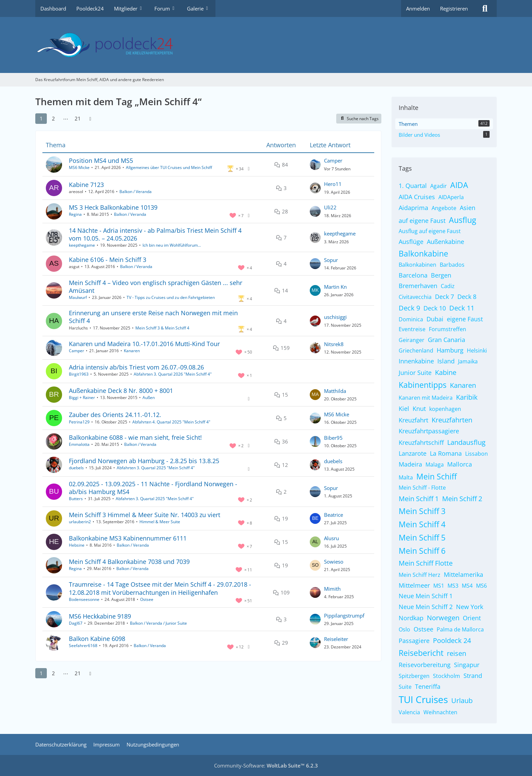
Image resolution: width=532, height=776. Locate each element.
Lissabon (477, 454)
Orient (472, 618)
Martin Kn (335, 287)
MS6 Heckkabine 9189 (100, 616)
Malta (406, 477)
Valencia (409, 712)
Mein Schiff (436, 476)
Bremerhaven (418, 286)
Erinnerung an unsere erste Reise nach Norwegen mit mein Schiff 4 (153, 317)
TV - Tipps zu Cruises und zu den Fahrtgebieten (171, 297)
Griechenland (416, 351)
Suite (405, 687)
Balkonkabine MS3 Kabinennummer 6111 (128, 538)
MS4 (467, 586)
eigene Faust (465, 319)
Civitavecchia (415, 297)
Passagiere (414, 641)
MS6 (481, 586)
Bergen (441, 275)
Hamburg (450, 350)
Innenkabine (416, 361)
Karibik (467, 397)
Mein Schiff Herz (420, 575)
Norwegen (443, 618)
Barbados (452, 265)
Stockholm (446, 676)
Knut (419, 409)
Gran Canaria (446, 340)
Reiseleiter (336, 639)
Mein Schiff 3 (422, 511)
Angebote (444, 208)
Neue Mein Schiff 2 (426, 607)
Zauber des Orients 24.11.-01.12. (115, 415)
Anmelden (418, 8)
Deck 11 (462, 308)
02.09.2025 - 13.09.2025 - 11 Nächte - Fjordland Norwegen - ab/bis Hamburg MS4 (153, 488)
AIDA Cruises (417, 197)
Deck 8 (467, 297)
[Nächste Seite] (90, 118)
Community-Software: (266, 765)
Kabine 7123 (86, 185)
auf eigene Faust (422, 221)
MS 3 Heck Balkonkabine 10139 (113, 207)
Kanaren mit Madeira (426, 398)
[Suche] (485, 8)
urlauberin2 (80, 522)
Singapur (467, 665)
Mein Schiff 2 (462, 499)
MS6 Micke (79, 167)
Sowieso (334, 562)
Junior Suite (415, 373)
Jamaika (468, 361)
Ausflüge (411, 242)
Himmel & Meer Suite (160, 522)
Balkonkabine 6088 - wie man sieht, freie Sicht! (135, 437)
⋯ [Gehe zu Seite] (66, 118)
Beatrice (334, 515)
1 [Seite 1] (41, 118)
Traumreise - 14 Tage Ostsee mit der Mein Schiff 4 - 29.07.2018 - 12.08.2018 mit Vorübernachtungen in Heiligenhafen (160, 588)
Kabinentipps (423, 385)
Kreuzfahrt (413, 420)
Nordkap (411, 618)
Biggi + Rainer (82, 398)
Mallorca (460, 464)
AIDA (459, 185)
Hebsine (77, 545)
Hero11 (333, 184)
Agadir (439, 186)
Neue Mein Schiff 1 (426, 596)
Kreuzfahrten (452, 420)
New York (470, 607)
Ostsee (147, 599)
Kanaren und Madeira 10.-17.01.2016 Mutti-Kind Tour (144, 344)
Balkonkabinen (417, 265)
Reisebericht (421, 653)
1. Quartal (413, 186)
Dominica (411, 319)
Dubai (435, 319)
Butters (76, 499)
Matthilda (335, 391)
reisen (457, 653)
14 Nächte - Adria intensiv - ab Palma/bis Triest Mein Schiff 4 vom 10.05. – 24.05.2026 (155, 234)
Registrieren (454, 8)
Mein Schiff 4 (422, 524)
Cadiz (448, 286)
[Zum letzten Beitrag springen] (315, 165)
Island (446, 361)
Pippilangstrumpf (344, 616)
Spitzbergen (414, 676)
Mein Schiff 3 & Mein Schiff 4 (162, 328)
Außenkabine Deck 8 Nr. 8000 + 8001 (121, 391)
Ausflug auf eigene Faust (430, 231)
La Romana (446, 453)
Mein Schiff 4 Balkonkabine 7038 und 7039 (129, 562)
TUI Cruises (423, 699)
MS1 (439, 586)
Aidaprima (413, 208)
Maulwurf (78, 297)
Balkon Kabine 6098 (97, 639)
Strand (473, 676)
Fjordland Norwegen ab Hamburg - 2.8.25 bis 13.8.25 (144, 461)
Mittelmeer (414, 585)
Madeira (410, 464)
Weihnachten (440, 712)
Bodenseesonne (84, 599)
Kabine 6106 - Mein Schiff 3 (108, 260)
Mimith (332, 589)
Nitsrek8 (334, 344)
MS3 (453, 586)
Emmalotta (79, 444)
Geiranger (412, 340)
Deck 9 (409, 308)
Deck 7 (444, 297)
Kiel (404, 409)
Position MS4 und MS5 (101, 160)
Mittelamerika (463, 574)
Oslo (404, 629)
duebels (76, 468)
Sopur (331, 260)
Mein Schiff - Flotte (422, 488)
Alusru (331, 538)
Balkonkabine (423, 253)
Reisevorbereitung (425, 665)
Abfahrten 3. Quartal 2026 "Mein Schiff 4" (173, 374)
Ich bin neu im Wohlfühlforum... (172, 245)
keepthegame (82, 245)
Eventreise (412, 329)
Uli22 (330, 207)
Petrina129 (79, 422)
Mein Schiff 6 (422, 551)
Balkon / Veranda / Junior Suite (158, 623)
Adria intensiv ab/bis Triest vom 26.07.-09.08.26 (136, 367)
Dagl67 (76, 623)
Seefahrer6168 (83, 646)
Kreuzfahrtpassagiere (429, 431)
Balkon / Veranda (136, 192)
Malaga (435, 465)
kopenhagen (445, 409)
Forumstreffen (448, 329)
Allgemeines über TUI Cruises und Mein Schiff (169, 167)
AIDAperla (451, 197)
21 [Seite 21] (78, 118)
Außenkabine (445, 242)
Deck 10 (435, 308)
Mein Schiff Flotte (426, 563)
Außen (149, 398)
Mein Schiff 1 (419, 499)
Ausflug (462, 220)
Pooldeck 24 (452, 640)
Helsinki (477, 351)
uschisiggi (335, 317)
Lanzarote (413, 453)
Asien (468, 208)
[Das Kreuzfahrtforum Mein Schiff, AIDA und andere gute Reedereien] (266, 45)
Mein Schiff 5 (422, 537)
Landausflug (466, 442)
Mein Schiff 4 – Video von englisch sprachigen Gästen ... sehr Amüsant (156, 287)
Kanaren (132, 351)
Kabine (446, 372)
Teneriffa (428, 686)
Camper (333, 160)
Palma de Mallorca (460, 629)
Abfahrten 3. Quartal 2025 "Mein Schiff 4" (156, 468)
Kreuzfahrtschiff (421, 442)
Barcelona (413, 275)
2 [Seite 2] (53, 118)
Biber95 (333, 438)
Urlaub (462, 701)
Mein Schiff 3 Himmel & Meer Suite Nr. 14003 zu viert (145, 515)
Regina (75, 214)
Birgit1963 (79, 374)
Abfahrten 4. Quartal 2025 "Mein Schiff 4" (171, 422)
